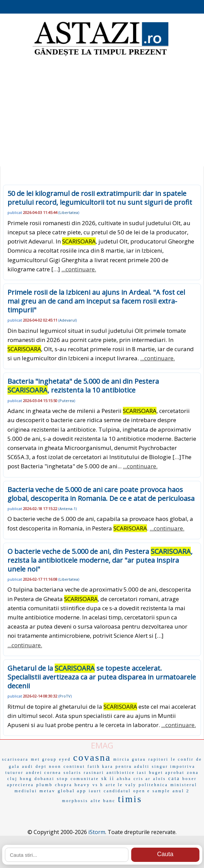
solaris (72, 773)
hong (26, 779)
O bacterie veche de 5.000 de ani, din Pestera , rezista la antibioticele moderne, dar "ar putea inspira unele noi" (100, 560)
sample (161, 791)
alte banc (103, 801)
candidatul (117, 791)
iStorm (97, 832)
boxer (189, 779)
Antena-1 (68, 509)
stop (62, 779)
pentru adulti (132, 766)
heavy (82, 785)
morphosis (75, 801)
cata (174, 779)
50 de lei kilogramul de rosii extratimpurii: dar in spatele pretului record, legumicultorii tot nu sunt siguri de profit (100, 198)
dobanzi (44, 779)
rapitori (158, 759)
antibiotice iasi (127, 773)
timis (130, 799)
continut (74, 766)
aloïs (160, 779)
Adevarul (68, 320)
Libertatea (69, 212)
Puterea (67, 401)
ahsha (124, 779)
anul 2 (181, 791)
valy (131, 785)
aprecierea (20, 785)
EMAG (102, 745)
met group (44, 759)
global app (72, 791)
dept (41, 766)
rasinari (94, 773)
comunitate (85, 779)
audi (28, 766)
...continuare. (79, 269)
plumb (44, 785)
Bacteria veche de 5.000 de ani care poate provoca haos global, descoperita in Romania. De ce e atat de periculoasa (101, 494)
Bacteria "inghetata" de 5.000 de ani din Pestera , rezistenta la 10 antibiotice (83, 386)
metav (47, 791)
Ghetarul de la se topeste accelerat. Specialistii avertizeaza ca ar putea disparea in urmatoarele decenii (102, 677)
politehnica (153, 785)
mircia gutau (130, 759)
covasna (92, 757)
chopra (64, 785)
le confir (182, 759)
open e (142, 791)
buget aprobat (167, 773)
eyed (65, 759)
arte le (114, 785)
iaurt (95, 791)
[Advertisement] (102, 112)
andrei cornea (43, 773)
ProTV (65, 696)
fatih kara (100, 766)
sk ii (108, 779)
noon (55, 766)
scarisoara (15, 759)
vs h (98, 785)
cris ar (142, 779)
